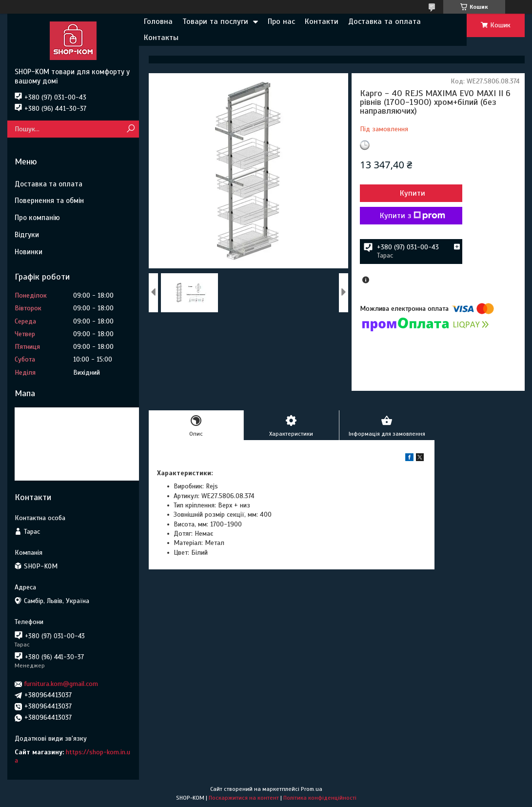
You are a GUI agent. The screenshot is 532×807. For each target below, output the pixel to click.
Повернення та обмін (49, 201)
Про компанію (37, 218)
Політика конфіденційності (320, 798)
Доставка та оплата (384, 21)
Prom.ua (312, 789)
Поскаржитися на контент (244, 798)
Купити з (413, 216)
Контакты (161, 38)
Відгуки (27, 235)
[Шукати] (130, 129)
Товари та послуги (215, 21)
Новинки (29, 252)
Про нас (281, 21)
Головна (158, 21)
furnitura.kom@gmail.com (61, 684)
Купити (413, 193)
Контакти (322, 21)
